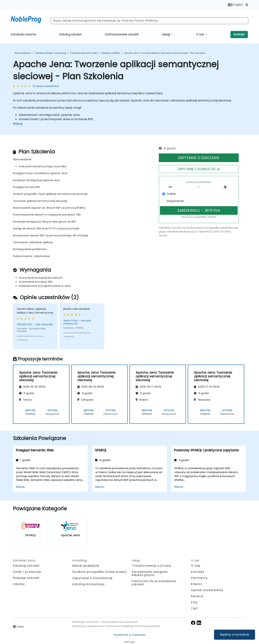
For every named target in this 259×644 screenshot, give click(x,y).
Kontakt (239, 34)
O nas (200, 34)
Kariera (197, 596)
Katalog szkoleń (71, 34)
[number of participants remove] (171, 187)
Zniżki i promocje (27, 572)
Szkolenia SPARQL (111, 53)
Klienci (196, 584)
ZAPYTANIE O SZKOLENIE (199, 158)
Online (171, 194)
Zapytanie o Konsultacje (93, 578)
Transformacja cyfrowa (151, 566)
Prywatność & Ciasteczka (130, 635)
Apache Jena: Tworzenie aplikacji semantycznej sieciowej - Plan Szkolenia (165, 53)
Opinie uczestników (207, 590)
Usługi (166, 34)
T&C (195, 608)
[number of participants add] (226, 187)
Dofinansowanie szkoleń (122, 34)
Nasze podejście (86, 566)
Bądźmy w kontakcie (235, 635)
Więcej (18, 124)
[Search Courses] (149, 21)
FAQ (194, 602)
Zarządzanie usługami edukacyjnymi (150, 573)
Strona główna (23, 53)
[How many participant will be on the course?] (199, 187)
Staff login (130, 642)
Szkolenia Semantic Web (84, 53)
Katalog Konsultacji (88, 584)
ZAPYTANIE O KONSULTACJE (199, 169)
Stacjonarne (175, 201)
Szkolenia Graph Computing (51, 53)
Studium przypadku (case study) (100, 572)
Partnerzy (199, 578)
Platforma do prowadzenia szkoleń (154, 583)
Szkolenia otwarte (23, 34)
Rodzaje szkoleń (26, 578)
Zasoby (19, 584)
